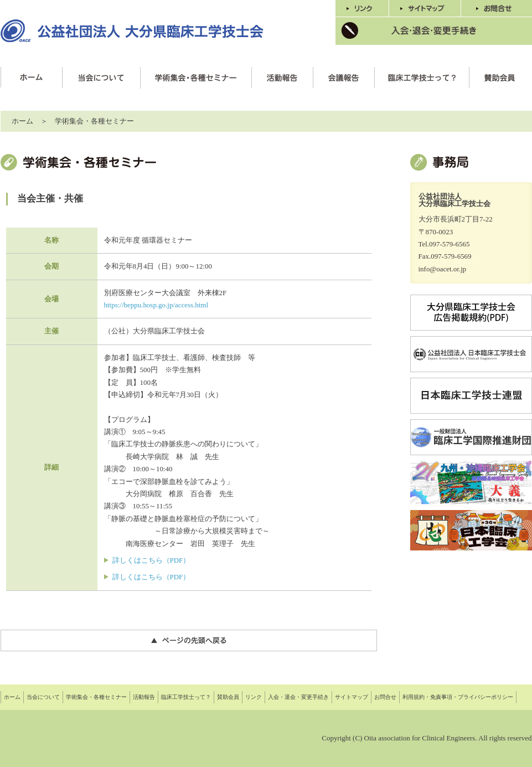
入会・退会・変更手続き (298, 697)
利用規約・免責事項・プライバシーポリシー (458, 697)
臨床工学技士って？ (186, 697)
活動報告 (144, 697)
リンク (254, 697)
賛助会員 (228, 697)
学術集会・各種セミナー (96, 697)
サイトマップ (352, 697)
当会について (43, 697)
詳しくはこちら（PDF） (151, 560)
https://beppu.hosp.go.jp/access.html (156, 305)
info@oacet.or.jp (443, 269)
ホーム (22, 121)
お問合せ (385, 697)
